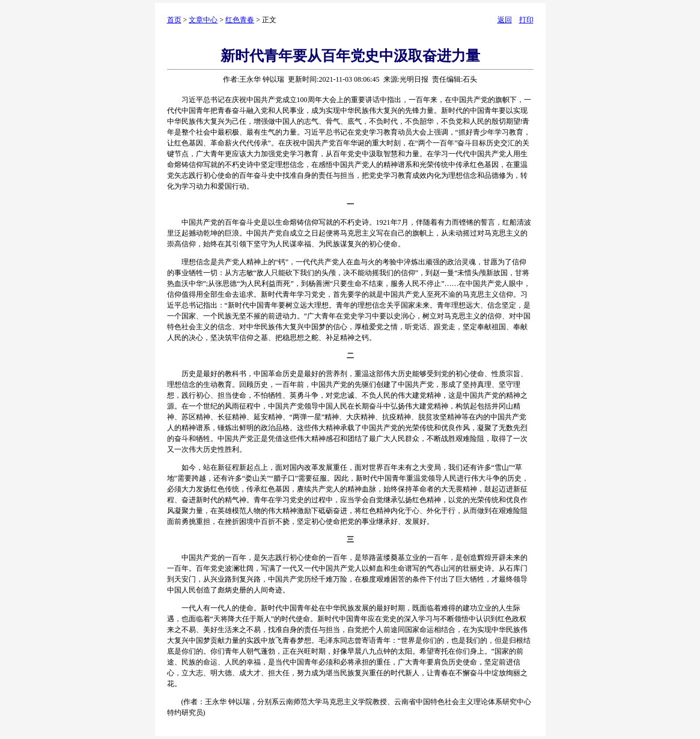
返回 (505, 20)
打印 (526, 20)
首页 (174, 20)
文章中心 (203, 20)
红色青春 (240, 20)
